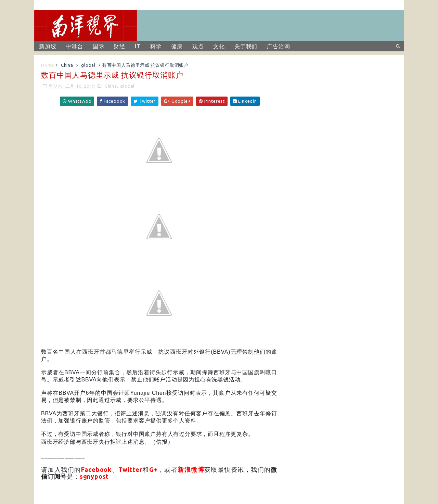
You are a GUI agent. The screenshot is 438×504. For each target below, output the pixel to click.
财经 (119, 46)
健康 (177, 46)
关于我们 (246, 46)
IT (138, 46)
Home (48, 65)
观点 (198, 46)
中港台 (74, 46)
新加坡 (48, 46)
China (67, 65)
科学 (156, 46)
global (88, 65)
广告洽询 (278, 46)
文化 (219, 46)
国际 (99, 46)
